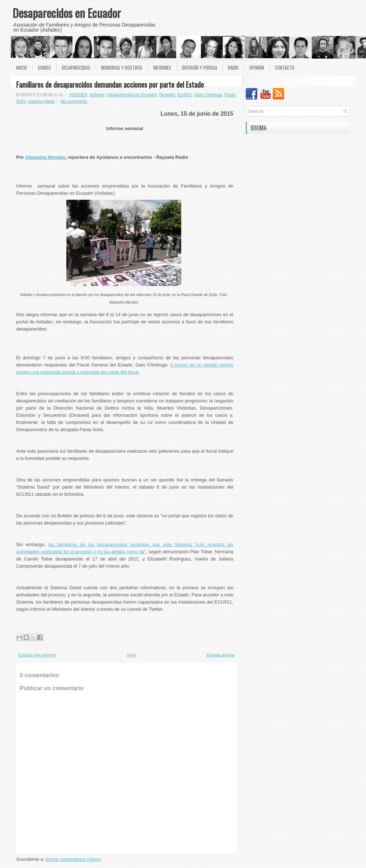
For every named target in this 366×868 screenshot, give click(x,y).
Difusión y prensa (200, 68)
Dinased (167, 95)
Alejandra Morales (45, 157)
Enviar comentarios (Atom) (73, 859)
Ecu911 (185, 95)
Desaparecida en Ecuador (132, 95)
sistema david (41, 101)
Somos (44, 68)
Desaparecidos (76, 68)
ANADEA (78, 95)
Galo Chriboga (208, 95)
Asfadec (97, 95)
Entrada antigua (221, 655)
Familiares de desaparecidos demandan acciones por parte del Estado (110, 84)
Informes (162, 68)
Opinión (257, 68)
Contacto (285, 68)
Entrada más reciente (37, 655)
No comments (74, 101)
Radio (233, 68)
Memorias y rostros (122, 68)
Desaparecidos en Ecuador (67, 13)
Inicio (22, 68)
